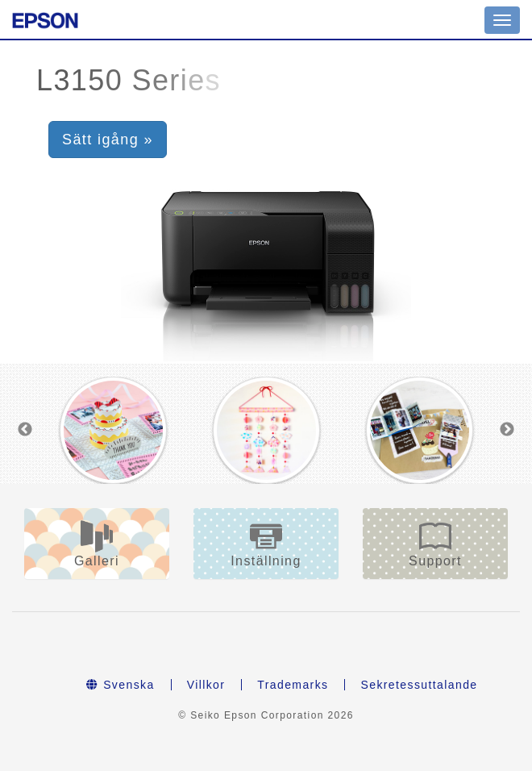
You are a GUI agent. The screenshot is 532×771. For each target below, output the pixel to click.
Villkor (206, 685)
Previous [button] (25, 430)
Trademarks (293, 685)
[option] (114, 430)
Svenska (120, 685)
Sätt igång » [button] (108, 140)
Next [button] (507, 430)
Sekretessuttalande (419, 685)
